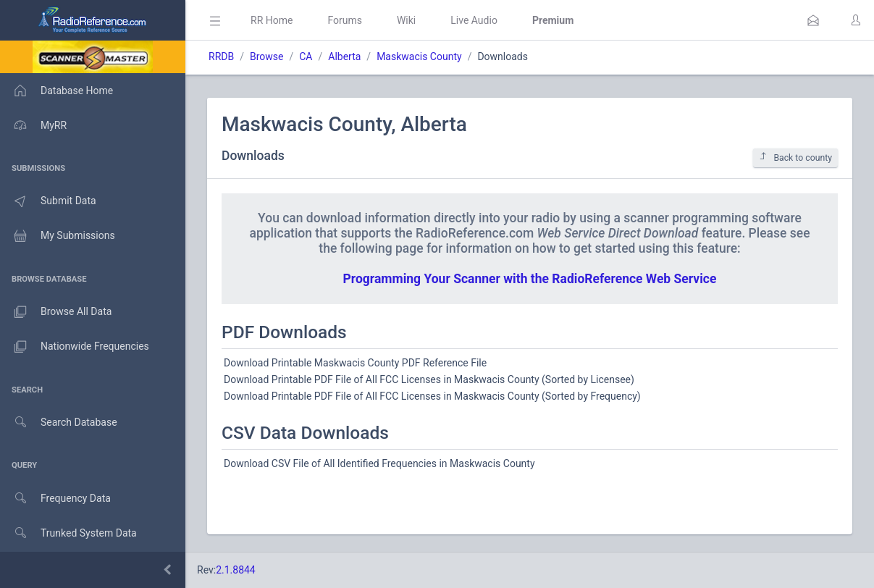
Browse (266, 56)
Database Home (56, 91)
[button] (813, 20)
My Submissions (58, 236)
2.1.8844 (236, 570)
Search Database (59, 423)
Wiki (406, 20)
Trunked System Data (68, 533)
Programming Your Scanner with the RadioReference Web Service (530, 279)
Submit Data (48, 201)
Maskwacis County (419, 56)
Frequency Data (55, 499)
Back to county (795, 157)
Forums (345, 20)
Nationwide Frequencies (75, 347)
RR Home (272, 20)
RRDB (221, 56)
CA (306, 56)
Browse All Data (56, 312)
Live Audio (474, 20)
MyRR (33, 125)
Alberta (344, 56)
